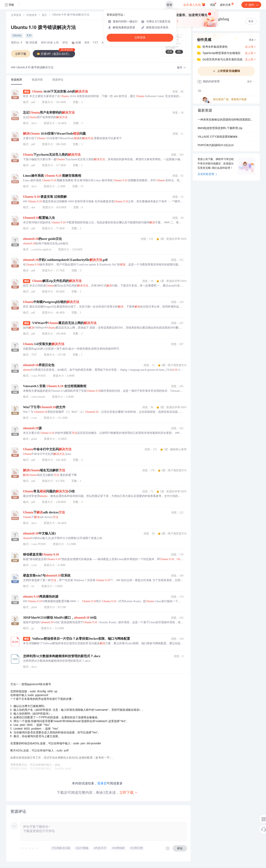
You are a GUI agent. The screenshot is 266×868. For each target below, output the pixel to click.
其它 (44, 15)
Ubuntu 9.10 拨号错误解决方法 (43, 28)
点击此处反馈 (207, 174)
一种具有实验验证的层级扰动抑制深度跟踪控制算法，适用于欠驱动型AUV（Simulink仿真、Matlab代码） (226, 120)
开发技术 (32, 15)
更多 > (252, 40)
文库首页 (16, 15)
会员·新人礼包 (194, 4)
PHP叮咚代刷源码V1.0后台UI (216, 146)
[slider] (30, 848)
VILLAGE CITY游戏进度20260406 (217, 137)
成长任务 (227, 4)
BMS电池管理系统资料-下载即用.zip (220, 128)
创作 (251, 5)
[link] (16, 15)
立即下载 (129, 792)
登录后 (102, 783)
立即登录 (140, 38)
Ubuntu (17, 36)
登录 (169, 5)
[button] (181, 68)
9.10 (29, 36)
